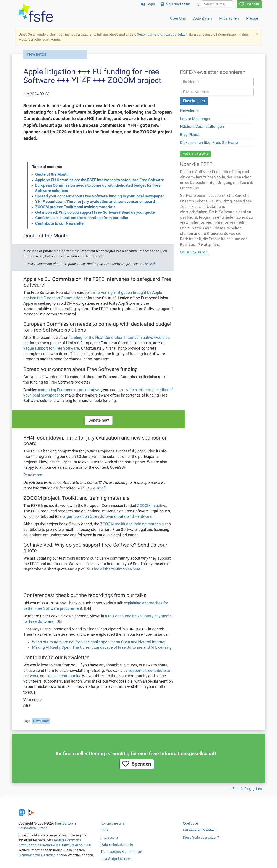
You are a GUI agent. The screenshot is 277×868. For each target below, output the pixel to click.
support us (137, 671)
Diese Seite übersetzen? (201, 837)
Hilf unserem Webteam (200, 830)
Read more (33, 475)
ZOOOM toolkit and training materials (132, 524)
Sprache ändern (175, 4)
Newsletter (37, 54)
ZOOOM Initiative (152, 506)
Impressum (109, 837)
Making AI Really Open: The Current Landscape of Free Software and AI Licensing (102, 647)
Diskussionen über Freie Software (209, 143)
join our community (64, 676)
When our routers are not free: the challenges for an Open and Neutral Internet (99, 642)
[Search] (197, 4)
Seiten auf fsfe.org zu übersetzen (162, 34)
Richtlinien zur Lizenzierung (39, 855)
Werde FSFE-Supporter (196, 154)
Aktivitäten (203, 18)
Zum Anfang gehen (247, 789)
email (101, 488)
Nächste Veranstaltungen (202, 127)
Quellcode (190, 823)
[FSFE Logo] (36, 13)
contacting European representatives (70, 390)
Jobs (104, 830)
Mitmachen (229, 18)
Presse (252, 18)
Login (148, 4)
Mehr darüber (192, 252)
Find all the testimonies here (116, 569)
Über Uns (178, 18)
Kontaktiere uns (113, 823)
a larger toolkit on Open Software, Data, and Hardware (105, 516)
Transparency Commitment (121, 852)
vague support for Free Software (51, 348)
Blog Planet (190, 135)
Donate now (99, 420)
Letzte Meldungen (196, 119)
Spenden (249, 4)
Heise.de (150, 264)
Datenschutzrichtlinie (117, 845)
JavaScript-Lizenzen (116, 859)
